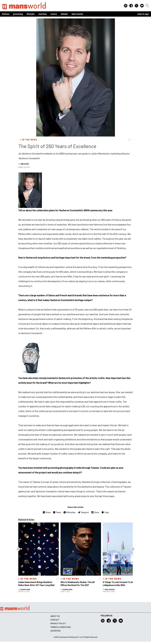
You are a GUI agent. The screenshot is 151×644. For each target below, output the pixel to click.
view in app (143, 14)
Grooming (18, 14)
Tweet (57, 512)
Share (47, 512)
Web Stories (77, 14)
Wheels (64, 14)
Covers (54, 14)
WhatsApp (69, 512)
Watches (43, 14)
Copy (105, 512)
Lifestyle (31, 14)
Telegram (83, 512)
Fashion (6, 14)
